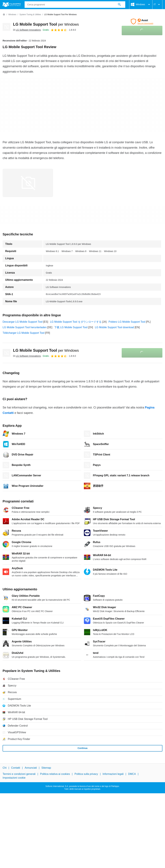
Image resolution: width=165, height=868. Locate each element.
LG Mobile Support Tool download (115, 327)
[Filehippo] (12, 5)
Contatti (16, 768)
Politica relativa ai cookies (55, 774)
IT (157, 5)
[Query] (75, 5)
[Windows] (12, 15)
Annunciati (31, 768)
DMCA (132, 774)
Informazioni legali (113, 774)
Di (27, 30)
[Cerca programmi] (119, 5)
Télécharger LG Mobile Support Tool (24, 333)
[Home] (4, 15)
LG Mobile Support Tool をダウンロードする (76, 322)
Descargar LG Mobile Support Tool (23, 322)
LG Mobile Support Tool (46, 24)
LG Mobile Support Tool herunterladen (25, 327)
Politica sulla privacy (86, 774)
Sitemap (46, 768)
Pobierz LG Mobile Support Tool (127, 322)
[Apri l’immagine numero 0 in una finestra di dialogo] (28, 183)
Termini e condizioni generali (19, 774)
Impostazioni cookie (14, 778)
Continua (82, 748)
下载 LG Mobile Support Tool (71, 327)
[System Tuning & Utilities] (30, 15)
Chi (5, 768)
